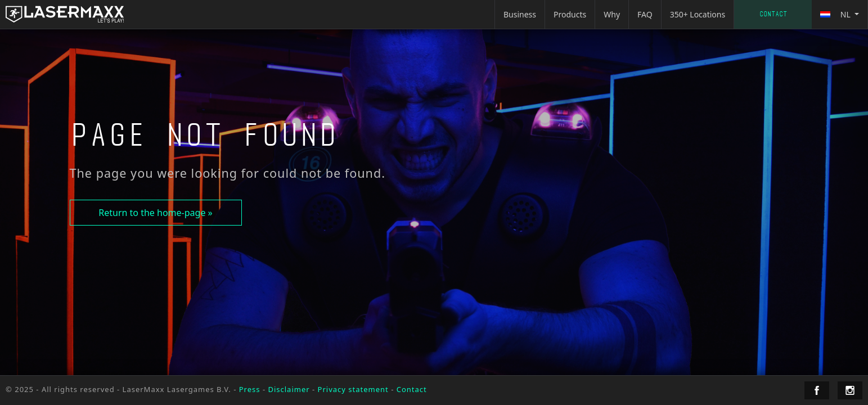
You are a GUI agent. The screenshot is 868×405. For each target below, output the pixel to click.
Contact (773, 14)
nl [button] (836, 14)
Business (520, 14)
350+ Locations (698, 14)
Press (250, 389)
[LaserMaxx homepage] (65, 14)
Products (570, 14)
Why (612, 14)
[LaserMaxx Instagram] (850, 390)
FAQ (645, 14)
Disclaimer (289, 389)
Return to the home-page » (155, 213)
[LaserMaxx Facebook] (817, 390)
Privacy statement (353, 389)
